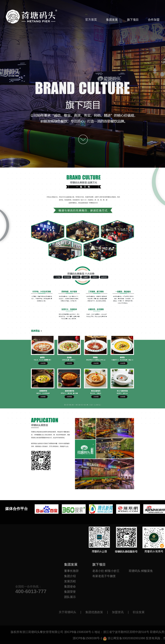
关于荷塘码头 (67, 612)
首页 (32, 17)
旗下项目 (133, 20)
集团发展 (112, 20)
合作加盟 (154, 20)
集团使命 (70, 586)
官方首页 (91, 20)
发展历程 (70, 581)
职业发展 (139, 612)
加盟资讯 (118, 612)
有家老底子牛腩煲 (104, 576)
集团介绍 (70, 576)
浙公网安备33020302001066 (124, 638)
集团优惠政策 (94, 612)
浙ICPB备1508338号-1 (79, 632)
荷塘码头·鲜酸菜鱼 (141, 571)
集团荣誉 (70, 592)
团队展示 (70, 597)
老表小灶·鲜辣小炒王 (106, 571)
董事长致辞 (71, 571)
